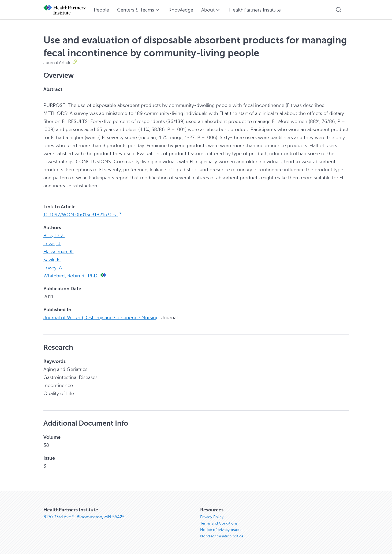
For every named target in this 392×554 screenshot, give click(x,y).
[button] (338, 10)
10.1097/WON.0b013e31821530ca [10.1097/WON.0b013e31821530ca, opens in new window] (83, 215)
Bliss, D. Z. (54, 236)
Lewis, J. (52, 244)
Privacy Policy (212, 517)
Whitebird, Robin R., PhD (70, 276)
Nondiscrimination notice (222, 536)
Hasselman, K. (59, 252)
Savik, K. (52, 260)
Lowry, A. (53, 268)
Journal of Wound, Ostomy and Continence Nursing (101, 318)
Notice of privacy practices (223, 530)
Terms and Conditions (219, 523)
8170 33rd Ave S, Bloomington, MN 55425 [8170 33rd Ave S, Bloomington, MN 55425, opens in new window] (84, 517)
